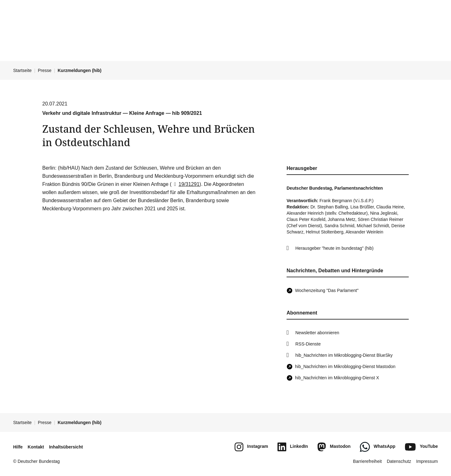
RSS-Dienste (308, 344)
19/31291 (186, 184)
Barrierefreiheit (367, 461)
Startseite (22, 70)
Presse (45, 70)
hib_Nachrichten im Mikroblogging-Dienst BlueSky (344, 355)
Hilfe (18, 447)
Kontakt (36, 447)
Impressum (427, 461)
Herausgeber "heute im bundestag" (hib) (334, 248)
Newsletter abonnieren (317, 333)
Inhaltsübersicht (66, 447)
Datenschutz (399, 461)
